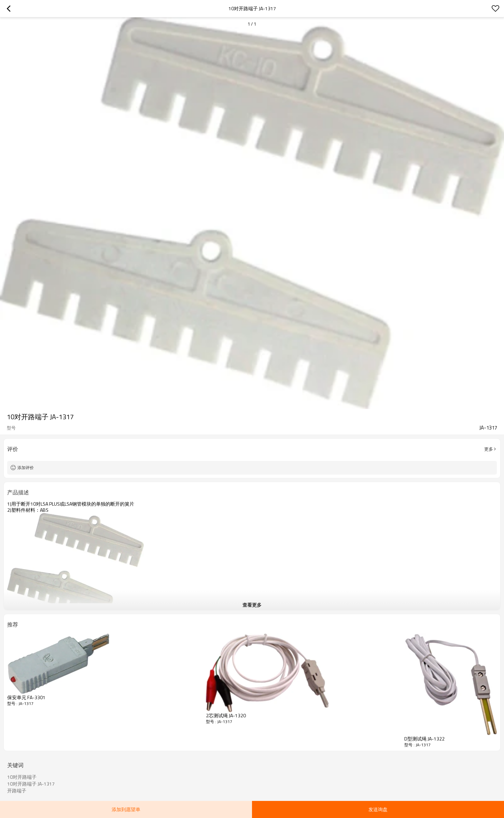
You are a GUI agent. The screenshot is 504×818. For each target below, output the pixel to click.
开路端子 (17, 791)
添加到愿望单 (126, 809)
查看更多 (252, 605)
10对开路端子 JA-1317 (31, 784)
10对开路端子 (22, 777)
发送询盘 (378, 809)
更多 (489, 449)
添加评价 (26, 468)
